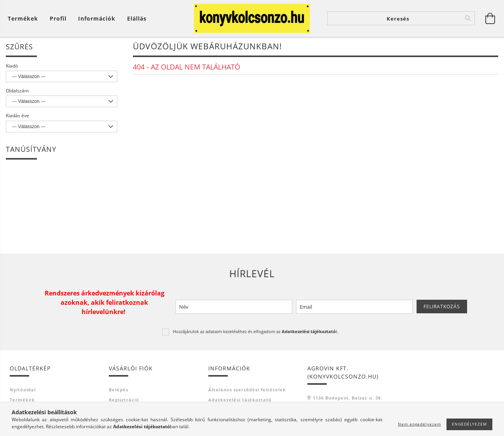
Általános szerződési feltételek (247, 391)
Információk (97, 18)
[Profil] (58, 18)
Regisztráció (124, 401)
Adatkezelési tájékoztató (240, 401)
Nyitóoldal (23, 391)
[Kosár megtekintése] (25, 18)
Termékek (22, 401)
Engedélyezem (469, 424)
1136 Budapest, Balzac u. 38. (348, 399)
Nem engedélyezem (419, 424)
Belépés (119, 391)
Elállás (137, 18)
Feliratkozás (442, 308)
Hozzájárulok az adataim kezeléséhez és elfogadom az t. (256, 333)
